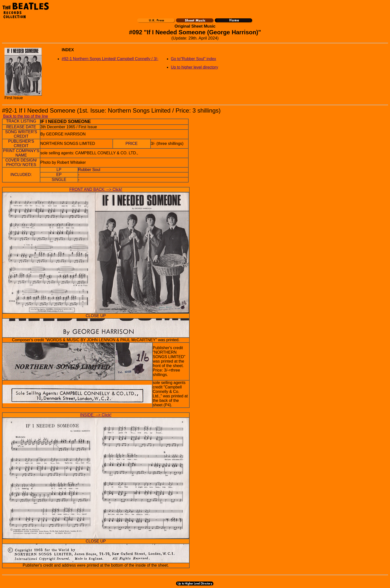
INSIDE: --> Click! (96, 415)
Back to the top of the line (25, 116)
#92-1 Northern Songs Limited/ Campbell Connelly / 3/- (110, 59)
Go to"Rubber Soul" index (194, 59)
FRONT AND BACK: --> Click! (96, 189)
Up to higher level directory (195, 67)
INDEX (68, 50)
